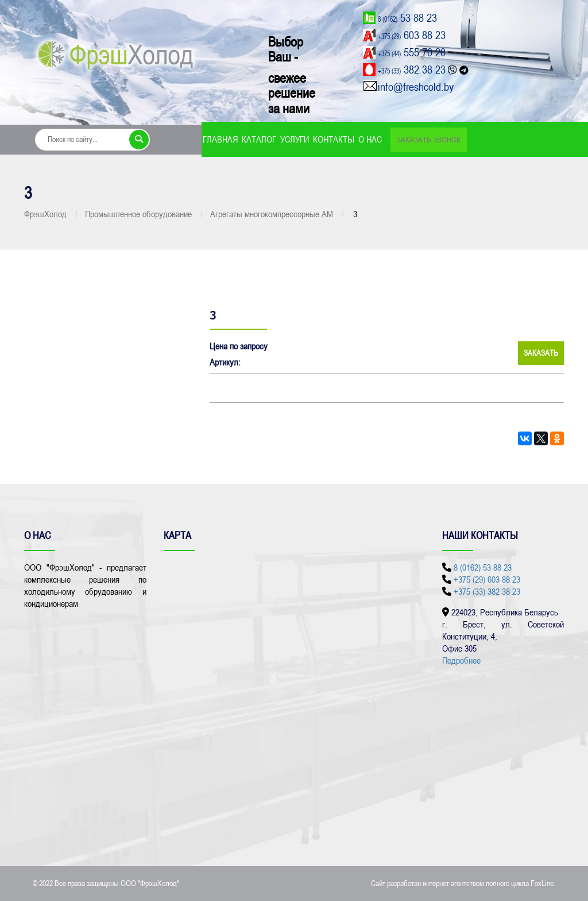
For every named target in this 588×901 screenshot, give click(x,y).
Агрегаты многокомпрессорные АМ (272, 214)
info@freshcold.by (416, 86)
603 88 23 (412, 35)
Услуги (295, 139)
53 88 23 (407, 18)
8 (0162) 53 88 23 (483, 567)
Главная (220, 139)
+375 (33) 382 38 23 (487, 591)
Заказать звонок (429, 140)
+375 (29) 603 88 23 (487, 579)
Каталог (259, 139)
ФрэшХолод (45, 214)
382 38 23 (412, 69)
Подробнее (461, 660)
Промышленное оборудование (138, 214)
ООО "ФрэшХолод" (150, 883)
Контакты (334, 139)
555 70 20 (412, 52)
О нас (370, 139)
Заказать (541, 353)
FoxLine (542, 883)
